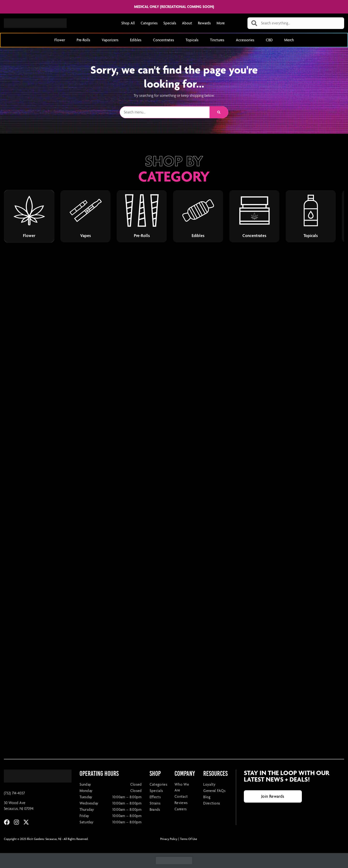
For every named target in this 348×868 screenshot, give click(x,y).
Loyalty (209, 784)
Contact (181, 796)
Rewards (204, 23)
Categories (149, 23)
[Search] (219, 112)
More (221, 23)
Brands (155, 809)
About (187, 23)
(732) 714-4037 (14, 793)
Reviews (181, 803)
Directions (212, 803)
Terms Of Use (188, 839)
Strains (155, 803)
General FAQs (214, 791)
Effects (155, 797)
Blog (207, 797)
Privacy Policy (169, 839)
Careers (181, 809)
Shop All (128, 23)
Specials (170, 23)
